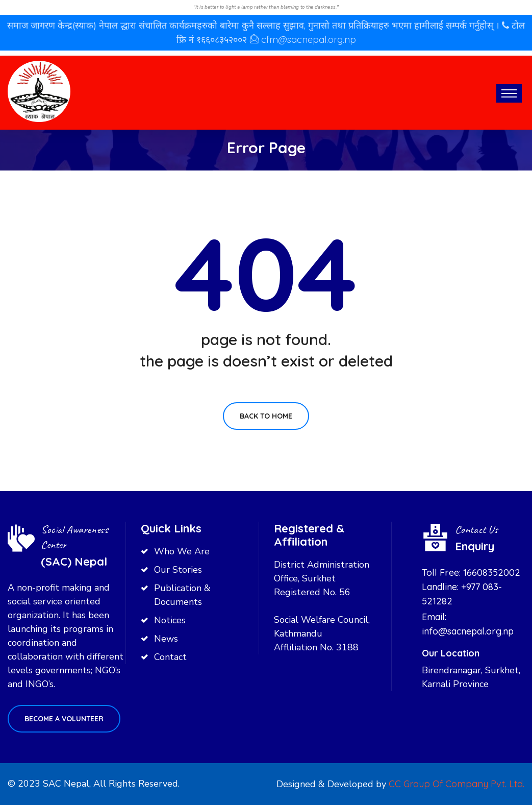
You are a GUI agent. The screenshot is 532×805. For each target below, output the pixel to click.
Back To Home (266, 416)
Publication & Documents (182, 595)
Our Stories (178, 570)
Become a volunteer (64, 719)
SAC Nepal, (67, 784)
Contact (170, 657)
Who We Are (182, 551)
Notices (170, 620)
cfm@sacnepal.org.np (309, 40)
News (166, 639)
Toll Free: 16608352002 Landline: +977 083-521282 (471, 587)
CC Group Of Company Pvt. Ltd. (457, 784)
